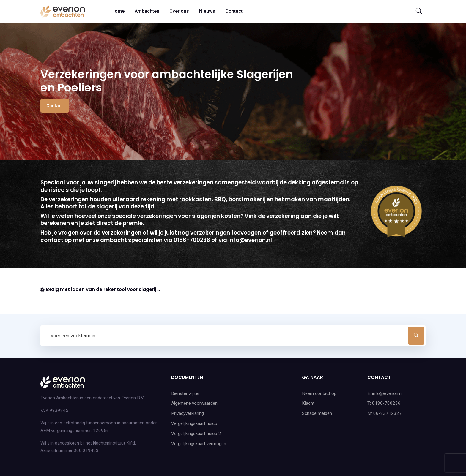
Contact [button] (55, 106)
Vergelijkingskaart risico (194, 423)
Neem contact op (319, 393)
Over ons (179, 11)
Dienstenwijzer (185, 393)
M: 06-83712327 (385, 413)
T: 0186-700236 (384, 403)
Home (118, 11)
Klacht (308, 403)
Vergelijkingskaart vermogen (199, 444)
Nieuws (207, 11)
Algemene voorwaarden (194, 403)
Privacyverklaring (188, 413)
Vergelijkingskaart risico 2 (196, 434)
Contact (234, 11)
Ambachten (147, 11)
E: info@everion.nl (385, 393)
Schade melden (317, 413)
